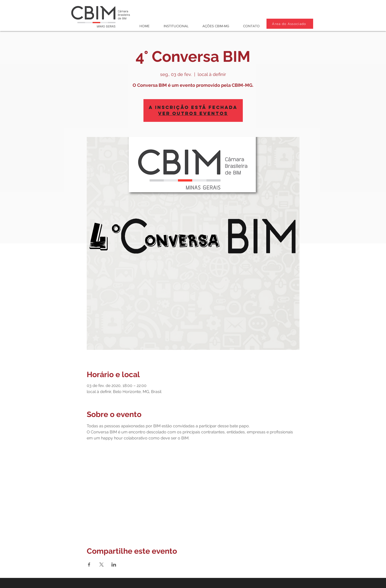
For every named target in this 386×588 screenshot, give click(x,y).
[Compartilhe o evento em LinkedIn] (114, 565)
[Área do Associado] (290, 24)
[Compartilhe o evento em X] (101, 565)
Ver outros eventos (193, 113)
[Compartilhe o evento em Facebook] (89, 565)
